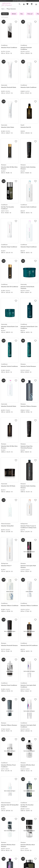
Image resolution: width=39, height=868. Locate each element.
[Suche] (20, 4)
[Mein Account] (24, 4)
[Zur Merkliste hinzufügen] (16, 22)
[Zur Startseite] (6, 6)
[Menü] (36, 4)
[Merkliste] (27, 4)
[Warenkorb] (32, 4)
